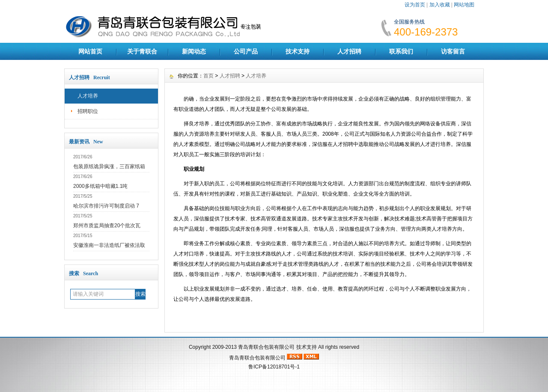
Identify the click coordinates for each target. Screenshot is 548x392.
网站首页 (90, 51)
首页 (208, 76)
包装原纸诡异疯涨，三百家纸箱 (109, 166)
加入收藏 (440, 5)
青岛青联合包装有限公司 (266, 347)
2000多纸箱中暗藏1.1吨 (100, 186)
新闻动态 (194, 51)
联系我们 (401, 51)
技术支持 (298, 51)
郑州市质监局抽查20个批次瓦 (107, 226)
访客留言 (453, 51)
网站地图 (464, 5)
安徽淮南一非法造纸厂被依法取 (109, 245)
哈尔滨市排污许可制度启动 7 (106, 206)
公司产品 (246, 51)
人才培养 (88, 96)
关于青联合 (142, 51)
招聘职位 (88, 111)
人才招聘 (349, 51)
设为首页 (415, 5)
